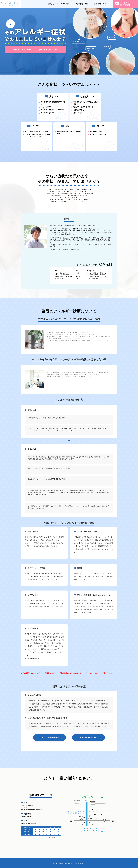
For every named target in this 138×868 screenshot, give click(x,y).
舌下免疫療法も (56, 479)
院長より (51, 4)
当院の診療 (65, 4)
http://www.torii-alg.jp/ (32, 659)
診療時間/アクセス (101, 4)
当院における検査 (82, 4)
